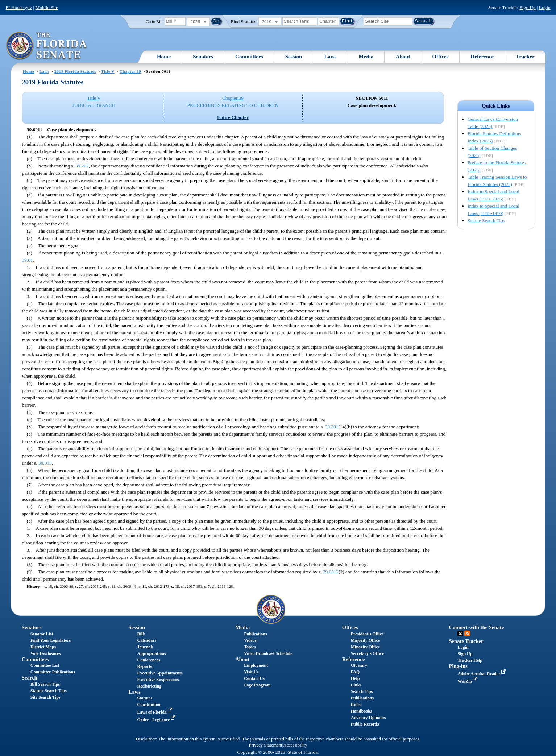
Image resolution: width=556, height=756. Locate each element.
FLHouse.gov (19, 7)
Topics (250, 647)
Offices (440, 57)
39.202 (82, 166)
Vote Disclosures (46, 653)
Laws (330, 57)
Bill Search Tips (45, 684)
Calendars (147, 640)
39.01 (27, 260)
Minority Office (365, 647)
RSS (467, 634)
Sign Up (527, 7)
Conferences (148, 660)
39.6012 (331, 572)
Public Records (365, 724)
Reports (144, 666)
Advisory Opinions (368, 718)
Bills (141, 634)
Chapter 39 (130, 71)
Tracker (525, 57)
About (403, 57)
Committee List (45, 665)
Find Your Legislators (51, 640)
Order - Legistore (157, 720)
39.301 (332, 427)
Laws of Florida (155, 712)
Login (545, 7)
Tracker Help (470, 660)
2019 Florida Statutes (75, 71)
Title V (108, 71)
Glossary (359, 665)
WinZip (468, 681)
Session (294, 57)
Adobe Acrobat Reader (482, 674)
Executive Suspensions (158, 680)
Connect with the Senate (476, 627)
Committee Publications (53, 672)
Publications (255, 634)
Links (356, 685)
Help (355, 678)
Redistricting (149, 686)
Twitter (460, 634)
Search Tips (362, 691)
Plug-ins (458, 666)
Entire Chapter (233, 117)
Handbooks (362, 711)
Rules (356, 705)
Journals (145, 647)
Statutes (144, 698)
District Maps (43, 647)
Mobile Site (47, 7)
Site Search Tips (45, 697)
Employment (256, 665)
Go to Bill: (155, 22)
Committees (249, 57)
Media (366, 57)
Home (164, 57)
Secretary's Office (367, 653)
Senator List (42, 634)
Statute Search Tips (486, 221)
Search (30, 678)
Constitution (149, 705)
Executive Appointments (160, 673)
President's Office (367, 634)
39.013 (45, 463)
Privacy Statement (265, 745)
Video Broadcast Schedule (268, 653)
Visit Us (251, 672)
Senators (203, 57)
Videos (250, 640)
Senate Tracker (466, 641)
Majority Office (365, 640)
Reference (482, 57)
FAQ (355, 672)
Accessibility (295, 745)
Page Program (257, 685)
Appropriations (151, 653)
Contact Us (254, 678)
